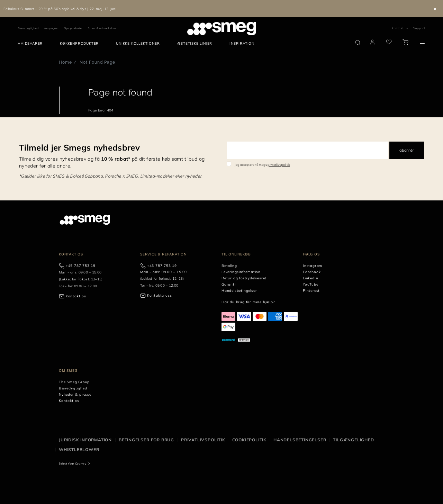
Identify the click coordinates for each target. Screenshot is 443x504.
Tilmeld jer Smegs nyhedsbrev (79, 147)
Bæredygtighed (28, 28)
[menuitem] (32, 44)
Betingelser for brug (146, 440)
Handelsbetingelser (300, 440)
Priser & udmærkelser (102, 28)
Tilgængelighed (353, 440)
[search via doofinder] (358, 43)
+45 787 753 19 (81, 266)
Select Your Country (73, 463)
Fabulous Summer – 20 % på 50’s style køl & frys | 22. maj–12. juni (60, 9)
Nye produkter (73, 28)
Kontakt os (400, 28)
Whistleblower (79, 449)
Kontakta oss (160, 295)
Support (419, 28)
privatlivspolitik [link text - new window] (279, 165)
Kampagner (51, 28)
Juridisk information (85, 440)
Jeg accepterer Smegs (262, 165)
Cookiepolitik (249, 440)
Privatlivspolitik (203, 440)
